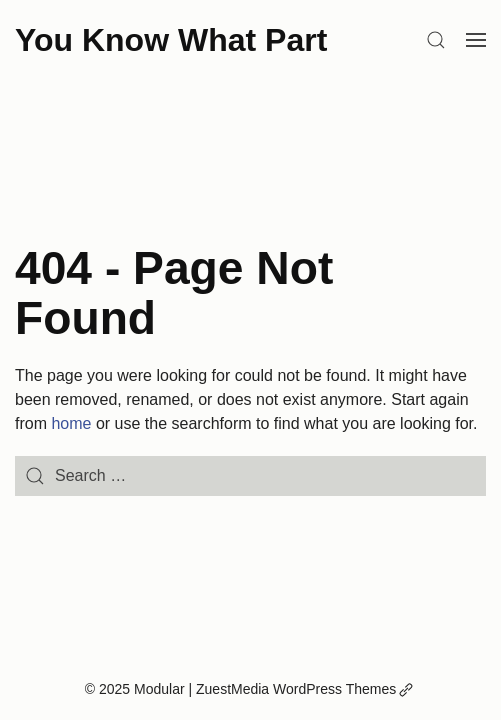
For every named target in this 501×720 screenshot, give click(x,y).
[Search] (436, 40)
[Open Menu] (476, 40)
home (71, 423)
